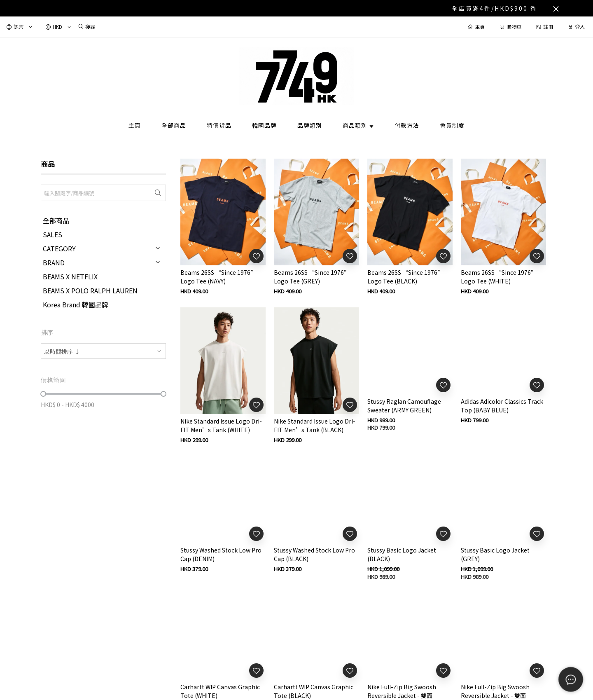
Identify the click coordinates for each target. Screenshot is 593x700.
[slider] (43, 394)
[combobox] (103, 351)
